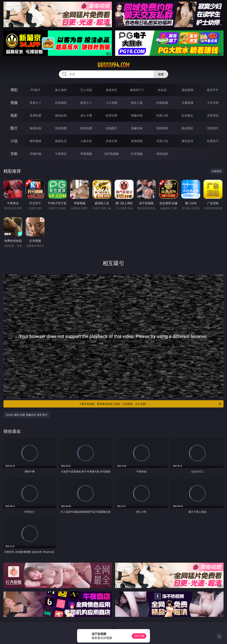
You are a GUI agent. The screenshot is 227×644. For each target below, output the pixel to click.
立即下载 (139, 636)
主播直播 (187, 103)
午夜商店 (61, 154)
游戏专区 (111, 90)
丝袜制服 (162, 103)
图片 (14, 128)
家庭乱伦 (61, 141)
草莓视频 (86, 154)
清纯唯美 (162, 128)
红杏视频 (137, 154)
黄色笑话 (187, 141)
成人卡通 (86, 115)
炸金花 (162, 90)
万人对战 (86, 90)
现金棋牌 (187, 90)
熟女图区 (187, 128)
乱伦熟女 (187, 115)
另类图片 (213, 128)
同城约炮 (36, 154)
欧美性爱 (111, 115)
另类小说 (162, 141)
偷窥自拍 (36, 128)
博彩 (14, 90)
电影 (14, 115)
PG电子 (35, 90)
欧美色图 (86, 128)
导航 (14, 154)
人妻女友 (86, 141)
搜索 (161, 74)
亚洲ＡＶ (36, 103)
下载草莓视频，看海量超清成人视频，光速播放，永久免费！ (150, 404)
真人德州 (61, 90)
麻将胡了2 (137, 90)
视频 (14, 103)
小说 (14, 141)
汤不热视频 (111, 154)
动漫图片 (111, 128)
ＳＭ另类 (213, 103)
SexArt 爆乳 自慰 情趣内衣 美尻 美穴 (27, 415)
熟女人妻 (137, 103)
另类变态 (213, 115)
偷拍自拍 (61, 115)
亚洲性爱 (36, 115)
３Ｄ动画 (111, 103)
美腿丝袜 (137, 128)
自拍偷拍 (61, 103)
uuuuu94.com (113, 65)
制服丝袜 (137, 115)
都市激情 (36, 141)
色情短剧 (162, 154)
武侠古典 (111, 141)
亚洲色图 (61, 128)
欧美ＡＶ (86, 103)
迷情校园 (137, 141)
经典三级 (162, 115)
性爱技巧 (213, 141)
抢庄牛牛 (213, 90)
